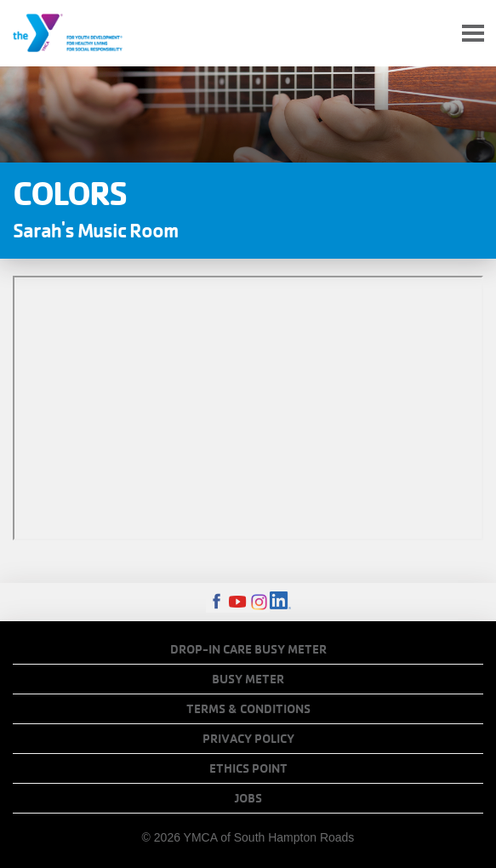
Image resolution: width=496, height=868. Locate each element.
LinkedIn (280, 602)
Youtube (238, 602)
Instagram (259, 602)
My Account (433, 33)
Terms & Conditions (248, 709)
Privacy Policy (248, 739)
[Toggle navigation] (473, 34)
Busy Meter (248, 679)
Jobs (248, 798)
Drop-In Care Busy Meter (248, 649)
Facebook (217, 602)
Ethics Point (248, 768)
